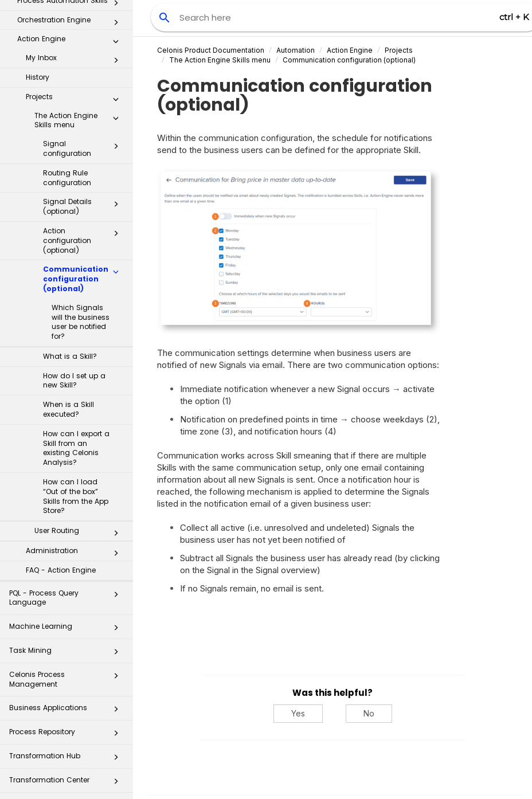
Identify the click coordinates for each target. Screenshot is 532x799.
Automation (296, 50)
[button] (116, 25)
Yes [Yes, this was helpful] (298, 713)
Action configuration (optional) (84, 164)
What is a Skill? (70, 279)
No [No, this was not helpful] (369, 713)
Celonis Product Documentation (211, 50)
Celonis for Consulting (67, 731)
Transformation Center (67, 706)
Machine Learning (67, 553)
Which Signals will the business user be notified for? (81, 245)
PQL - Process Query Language (67, 521)
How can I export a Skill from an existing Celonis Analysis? (76, 371)
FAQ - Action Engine (61, 493)
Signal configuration (84, 72)
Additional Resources (67, 754)
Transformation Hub (67, 682)
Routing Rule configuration (67, 101)
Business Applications (67, 634)
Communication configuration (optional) (84, 202)
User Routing (80, 456)
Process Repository (67, 658)
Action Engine (350, 50)
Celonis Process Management (67, 602)
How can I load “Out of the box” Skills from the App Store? (76, 419)
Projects (75, 22)
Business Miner (67, 778)
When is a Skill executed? (69, 332)
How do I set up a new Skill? (74, 304)
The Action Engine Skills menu (80, 44)
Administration (75, 476)
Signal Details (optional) (84, 130)
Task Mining (67, 577)
